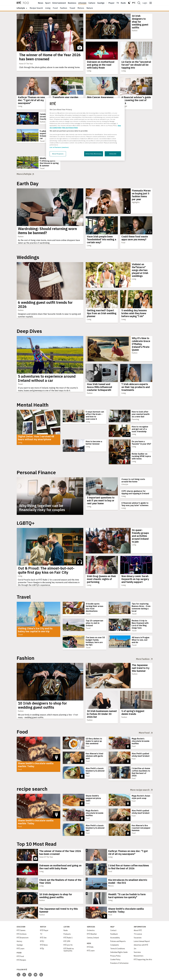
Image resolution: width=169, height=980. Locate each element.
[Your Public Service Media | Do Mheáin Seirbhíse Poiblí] (20, 975)
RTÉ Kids (90, 934)
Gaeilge (101, 3)
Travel (72, 8)
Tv (118, 3)
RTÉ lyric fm (68, 932)
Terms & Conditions (118, 935)
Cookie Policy (115, 946)
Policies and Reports (118, 928)
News (41, 3)
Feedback (114, 921)
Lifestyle (82, 3)
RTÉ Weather (92, 921)
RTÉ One (43, 925)
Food (55, 8)
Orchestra (91, 917)
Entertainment (59, 3)
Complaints (115, 932)
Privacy (6, 978)
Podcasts (67, 921)
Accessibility (115, 925)
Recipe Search (36, 8)
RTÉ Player (44, 917)
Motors (81, 8)
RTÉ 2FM (67, 928)
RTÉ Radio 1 (68, 925)
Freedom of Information (119, 950)
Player (111, 3)
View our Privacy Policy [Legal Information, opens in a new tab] (70, 128)
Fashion (64, 8)
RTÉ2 (42, 928)
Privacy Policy (115, 943)
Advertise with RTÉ (141, 932)
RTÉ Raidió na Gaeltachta (69, 937)
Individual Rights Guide (119, 939)
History (19, 928)
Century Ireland (93, 925)
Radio (123, 3)
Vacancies (138, 925)
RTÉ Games (21, 917)
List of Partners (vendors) (59, 147)
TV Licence (138, 921)
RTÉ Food (20, 943)
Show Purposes (58, 154)
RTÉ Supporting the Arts (143, 946)
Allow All (113, 154)
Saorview (137, 939)
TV (41, 921)
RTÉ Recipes (21, 947)
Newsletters (139, 943)
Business (72, 3)
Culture (92, 3)
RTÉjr (42, 935)
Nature (90, 8)
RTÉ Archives (22, 921)
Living (48, 8)
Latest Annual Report (142, 928)
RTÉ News (44, 932)
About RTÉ (138, 917)
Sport (48, 3)
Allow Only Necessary (94, 154)
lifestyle (21, 8)
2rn (135, 935)
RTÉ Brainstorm (23, 925)
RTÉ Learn (21, 935)
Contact (113, 917)
